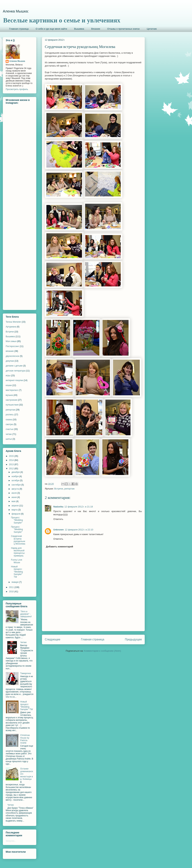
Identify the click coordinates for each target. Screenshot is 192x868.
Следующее (53, 639)
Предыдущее (133, 639)
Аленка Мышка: (16, 11)
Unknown (59, 530)
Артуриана (11, 327)
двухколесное (13, 356)
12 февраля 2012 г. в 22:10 (79, 530)
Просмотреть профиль (17, 89)
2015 (12, 456)
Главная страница (19, 29)
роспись (10, 415)
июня (14, 497)
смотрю (9, 424)
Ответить (58, 519)
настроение (11, 400)
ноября (15, 476)
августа (16, 489)
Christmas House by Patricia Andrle (25, 739)
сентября (16, 485)
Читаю (23, 642)
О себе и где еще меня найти (51, 29)
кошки (9, 385)
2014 (12, 460)
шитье (9, 439)
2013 (12, 464)
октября (16, 481)
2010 (12, 592)
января (15, 582)
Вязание (96, 29)
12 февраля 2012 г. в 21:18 (79, 507)
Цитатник (152, 29)
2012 (12, 469)
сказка (9, 420)
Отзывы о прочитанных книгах (123, 29)
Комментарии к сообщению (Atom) (103, 651)
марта (15, 510)
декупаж (10, 361)
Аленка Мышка (17, 61)
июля (14, 493)
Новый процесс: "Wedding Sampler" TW (17, 572)
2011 (12, 587)
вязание (10, 351)
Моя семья (11, 341)
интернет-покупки (14, 380)
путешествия (12, 405)
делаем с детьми (14, 366)
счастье (10, 429)
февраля (16, 514)
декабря (16, 472)
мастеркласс (12, 390)
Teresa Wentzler (13, 322)
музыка (9, 395)
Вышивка (79, 29)
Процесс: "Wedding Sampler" (17, 520)
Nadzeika (58, 507)
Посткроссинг (12, 346)
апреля (15, 506)
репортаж (69, 489)
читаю (9, 434)
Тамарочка (26, 673)
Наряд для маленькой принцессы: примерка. (18, 552)
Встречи (59, 489)
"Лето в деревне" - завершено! (26, 614)
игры (8, 376)
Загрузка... (11, 841)
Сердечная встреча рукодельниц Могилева (18, 540)
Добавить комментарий (60, 547)
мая (14, 501)
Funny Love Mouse (17, 561)
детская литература (15, 371)
